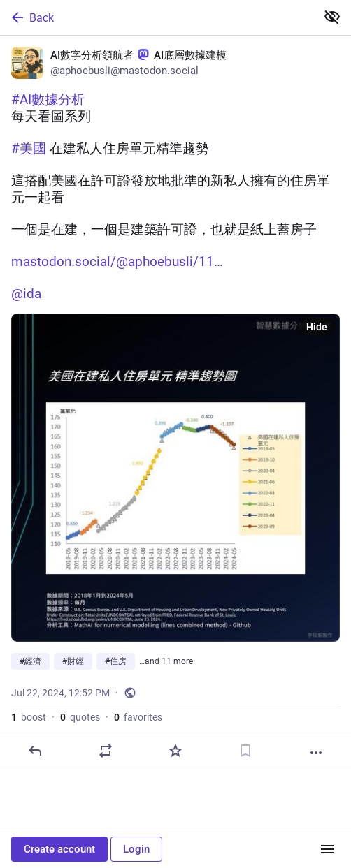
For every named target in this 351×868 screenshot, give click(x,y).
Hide (317, 327)
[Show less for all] (332, 17)
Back (31, 17)
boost (29, 717)
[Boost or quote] (106, 751)
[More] (316, 753)
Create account (59, 849)
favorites (138, 717)
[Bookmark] (245, 751)
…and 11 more (166, 661)
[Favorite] (175, 751)
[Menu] (327, 849)
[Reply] (35, 751)
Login (136, 849)
